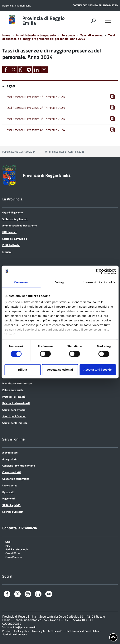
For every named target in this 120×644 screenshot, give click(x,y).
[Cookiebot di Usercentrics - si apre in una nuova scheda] (99, 271)
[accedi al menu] (108, 20)
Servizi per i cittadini (14, 410)
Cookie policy (21, 631)
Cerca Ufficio (12, 553)
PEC (8, 545)
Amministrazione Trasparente (19, 225)
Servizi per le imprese (15, 423)
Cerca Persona (14, 557)
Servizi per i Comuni (14, 416)
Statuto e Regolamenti (15, 219)
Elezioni (7, 252)
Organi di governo (12, 212)
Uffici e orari (9, 232)
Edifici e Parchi (11, 245)
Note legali (38, 631)
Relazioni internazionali (16, 403)
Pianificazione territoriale (17, 383)
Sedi (8, 541)
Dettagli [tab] (60, 282)
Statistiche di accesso (15, 634)
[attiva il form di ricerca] (93, 21)
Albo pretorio (10, 459)
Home (6, 35)
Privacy (6, 631)
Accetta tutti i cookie (98, 370)
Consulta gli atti (12, 472)
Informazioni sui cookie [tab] (99, 282)
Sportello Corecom (13, 512)
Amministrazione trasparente (36, 35)
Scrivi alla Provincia (17, 549)
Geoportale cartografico (16, 479)
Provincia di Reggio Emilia (43, 21)
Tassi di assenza (91, 35)
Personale (68, 35)
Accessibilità (55, 631)
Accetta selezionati (60, 370)
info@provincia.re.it (24, 627)
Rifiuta (23, 370)
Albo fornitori (10, 452)
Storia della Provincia (15, 239)
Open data (8, 492)
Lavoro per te (10, 485)
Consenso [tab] (21, 282)
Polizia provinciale (13, 390)
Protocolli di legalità (14, 397)
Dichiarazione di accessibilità (83, 631)
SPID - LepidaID (11, 505)
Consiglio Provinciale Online (19, 465)
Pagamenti (9, 498)
